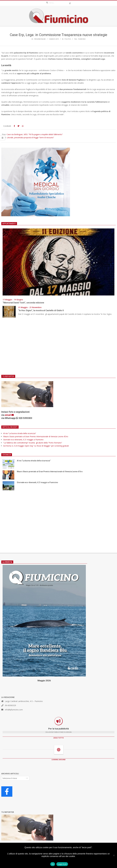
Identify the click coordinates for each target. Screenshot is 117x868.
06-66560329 (10, 705)
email (9, 415)
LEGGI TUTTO (58, 738)
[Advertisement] (58, 348)
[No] (114, 855)
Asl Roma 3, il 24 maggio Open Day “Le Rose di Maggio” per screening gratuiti (36, 446)
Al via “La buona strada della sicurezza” (20, 433)
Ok (53, 864)
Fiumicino (82, 39)
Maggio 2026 (44, 681)
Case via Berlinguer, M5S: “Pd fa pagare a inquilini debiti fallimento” (35, 134)
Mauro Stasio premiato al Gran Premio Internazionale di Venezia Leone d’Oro (36, 436)
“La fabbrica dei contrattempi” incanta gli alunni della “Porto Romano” (33, 443)
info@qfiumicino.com (14, 710)
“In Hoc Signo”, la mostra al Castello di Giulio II (41, 310)
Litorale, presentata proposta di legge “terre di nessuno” (30, 137)
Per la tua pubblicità (58, 729)
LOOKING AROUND (58, 760)
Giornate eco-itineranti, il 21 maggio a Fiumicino (23, 440)
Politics (68, 39)
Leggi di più (62, 864)
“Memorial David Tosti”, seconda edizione (23, 303)
